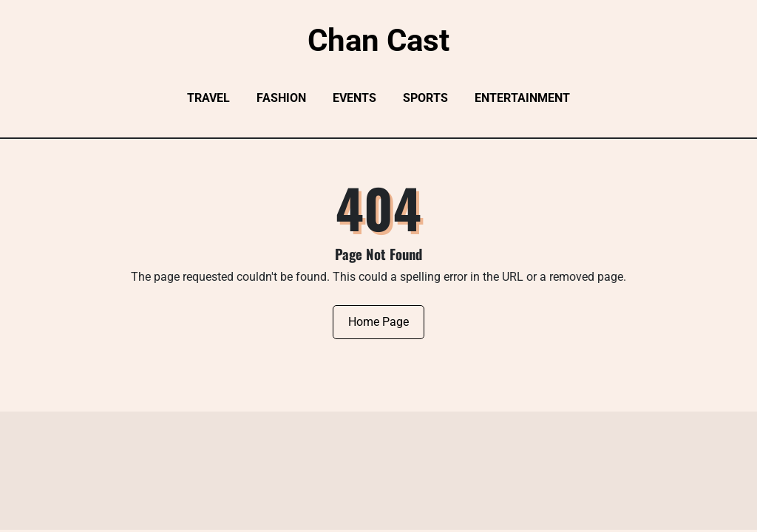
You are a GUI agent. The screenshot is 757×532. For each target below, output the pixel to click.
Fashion (281, 98)
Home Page (378, 322)
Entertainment (522, 98)
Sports (425, 98)
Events (354, 98)
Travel (208, 98)
